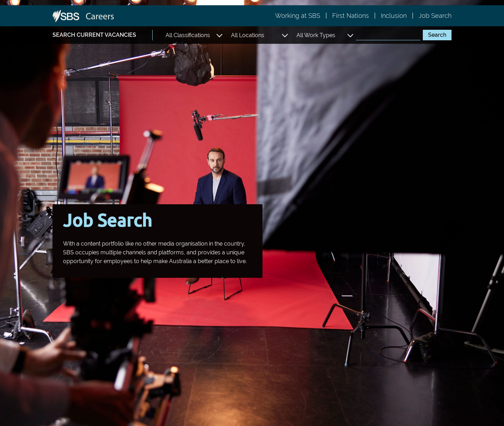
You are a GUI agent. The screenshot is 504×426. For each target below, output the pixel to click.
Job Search (435, 16)
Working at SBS (298, 16)
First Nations (351, 16)
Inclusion (394, 16)
